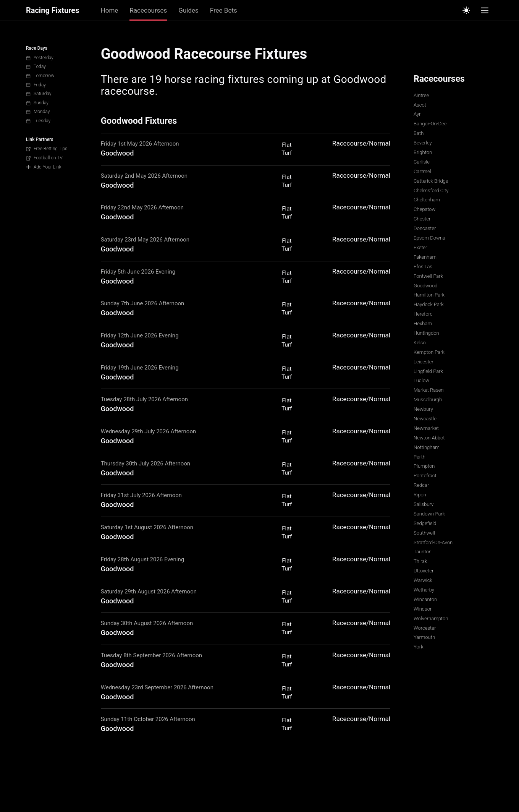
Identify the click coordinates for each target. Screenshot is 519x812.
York (418, 647)
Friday (36, 85)
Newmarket (426, 428)
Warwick (423, 580)
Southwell (424, 533)
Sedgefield (425, 523)
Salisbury (424, 504)
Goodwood (425, 286)
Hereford (423, 314)
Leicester (424, 362)
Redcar (421, 485)
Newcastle (425, 419)
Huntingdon (426, 333)
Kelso (420, 343)
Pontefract (425, 476)
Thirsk (420, 561)
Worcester (425, 628)
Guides (188, 10)
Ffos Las (423, 267)
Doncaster (425, 228)
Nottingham (427, 447)
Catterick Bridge (431, 181)
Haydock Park (429, 304)
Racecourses (148, 10)
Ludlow (421, 380)
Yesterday (40, 58)
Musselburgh (428, 400)
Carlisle (422, 162)
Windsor (423, 609)
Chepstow (424, 209)
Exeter (420, 247)
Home (110, 10)
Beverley (423, 143)
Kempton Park (429, 352)
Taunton (423, 552)
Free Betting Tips (47, 149)
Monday (38, 112)
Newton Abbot (429, 438)
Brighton (423, 152)
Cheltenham (427, 200)
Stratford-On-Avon (433, 542)
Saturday (39, 94)
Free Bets (224, 10)
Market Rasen (429, 390)
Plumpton (424, 466)
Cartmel (422, 171)
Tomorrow (40, 76)
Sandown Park (429, 514)
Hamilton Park (429, 295)
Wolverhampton (431, 618)
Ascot (420, 105)
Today (36, 66)
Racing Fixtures (53, 11)
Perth (420, 457)
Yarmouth (424, 637)
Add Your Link (44, 167)
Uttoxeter (424, 571)
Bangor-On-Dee (430, 124)
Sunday (37, 103)
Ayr (417, 114)
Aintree (421, 95)
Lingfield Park (428, 371)
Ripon (420, 495)
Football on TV (44, 158)
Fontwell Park (428, 276)
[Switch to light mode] (466, 10)
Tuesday (38, 121)
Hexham (423, 323)
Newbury (423, 409)
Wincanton (425, 599)
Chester (422, 219)
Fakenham (425, 257)
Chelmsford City (431, 190)
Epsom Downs (429, 238)
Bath (419, 133)
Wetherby (424, 590)
